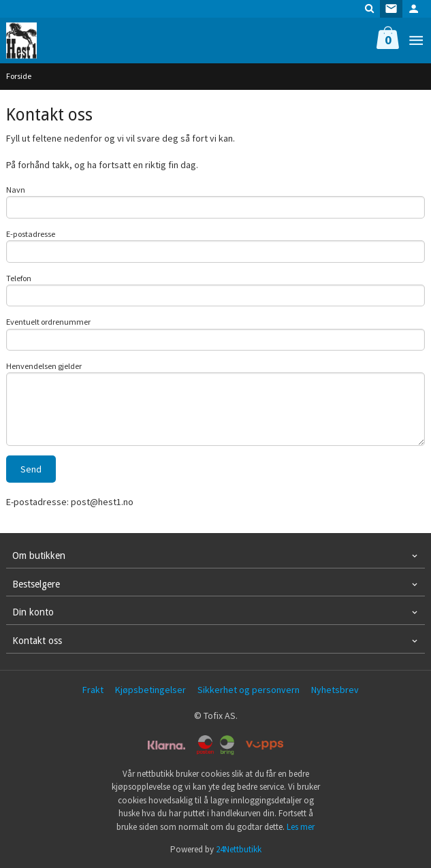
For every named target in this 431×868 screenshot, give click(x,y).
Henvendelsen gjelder (44, 366)
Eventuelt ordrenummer (48, 322)
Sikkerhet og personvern (249, 690)
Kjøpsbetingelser (150, 690)
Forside (19, 76)
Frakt (93, 690)
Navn (16, 190)
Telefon (19, 278)
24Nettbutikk (239, 849)
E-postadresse (31, 234)
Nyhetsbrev (335, 690)
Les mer (301, 827)
